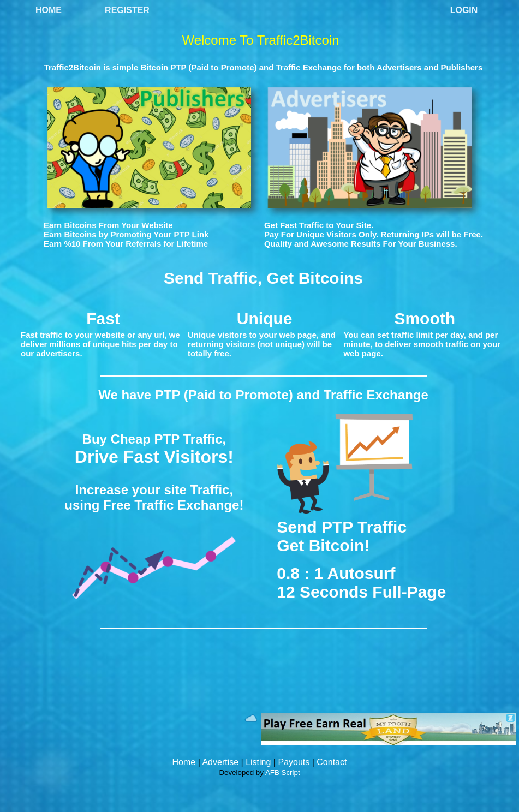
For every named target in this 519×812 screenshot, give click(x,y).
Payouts (294, 762)
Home (49, 10)
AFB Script (283, 772)
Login (464, 10)
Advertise (220, 762)
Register (127, 10)
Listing (258, 762)
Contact (332, 762)
